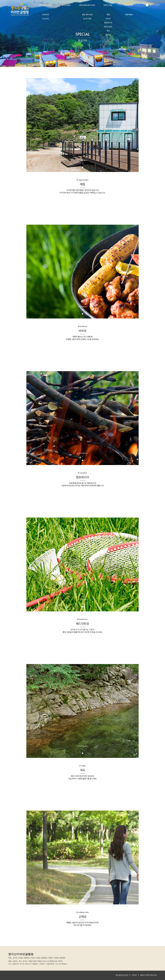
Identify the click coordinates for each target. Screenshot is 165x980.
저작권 (134, 975)
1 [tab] (83, 167)
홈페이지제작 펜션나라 (148, 975)
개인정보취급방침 (122, 975)
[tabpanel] (82, 125)
